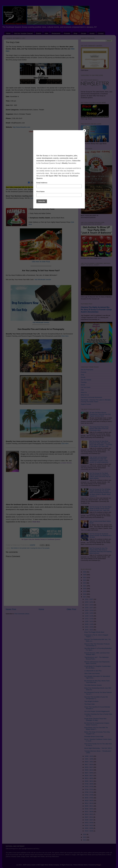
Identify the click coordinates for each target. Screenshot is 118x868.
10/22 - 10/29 (89, 627)
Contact (101, 33)
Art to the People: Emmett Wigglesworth (97, 711)
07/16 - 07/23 (89, 789)
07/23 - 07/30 (89, 787)
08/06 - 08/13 (89, 781)
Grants (92, 33)
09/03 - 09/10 (89, 770)
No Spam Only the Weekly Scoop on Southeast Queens (41, 539)
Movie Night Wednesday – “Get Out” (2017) (98, 748)
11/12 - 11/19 (89, 619)
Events (39, 33)
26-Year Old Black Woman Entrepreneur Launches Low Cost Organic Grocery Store (100, 414)
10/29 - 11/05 (89, 624)
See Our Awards (86, 380)
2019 (85, 591)
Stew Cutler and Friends (92, 673)
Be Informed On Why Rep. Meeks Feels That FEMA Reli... (97, 682)
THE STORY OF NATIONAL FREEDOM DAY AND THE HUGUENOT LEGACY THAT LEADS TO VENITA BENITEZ (99, 460)
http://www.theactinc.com (21, 127)
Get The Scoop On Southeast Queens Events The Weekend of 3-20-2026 (101, 536)
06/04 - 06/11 (89, 806)
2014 (85, 840)
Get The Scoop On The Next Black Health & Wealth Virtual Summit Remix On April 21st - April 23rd (100, 509)
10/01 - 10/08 (89, 759)
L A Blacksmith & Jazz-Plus (93, 671)
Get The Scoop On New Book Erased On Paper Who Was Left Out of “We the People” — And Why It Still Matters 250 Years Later (101, 444)
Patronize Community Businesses (92, 397)
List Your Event (86, 387)
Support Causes (86, 404)
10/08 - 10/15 (89, 756)
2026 (85, 572)
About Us (84, 392)
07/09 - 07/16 (89, 792)
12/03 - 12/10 (89, 610)
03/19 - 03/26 (89, 831)
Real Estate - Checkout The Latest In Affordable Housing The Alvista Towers (96, 401)
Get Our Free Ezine (87, 370)
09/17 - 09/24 (89, 764)
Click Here (65, 336)
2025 (85, 575)
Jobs (46, 33)
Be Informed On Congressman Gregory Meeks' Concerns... (97, 724)
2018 (85, 594)
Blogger (99, 865)
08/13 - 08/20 (89, 778)
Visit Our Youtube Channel (23, 33)
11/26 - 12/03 (89, 613)
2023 (85, 580)
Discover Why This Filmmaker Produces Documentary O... (97, 645)
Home (8, 33)
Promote (67, 33)
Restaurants (56, 33)
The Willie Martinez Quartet (93, 685)
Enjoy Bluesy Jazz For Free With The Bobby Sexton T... (96, 728)
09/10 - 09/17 (89, 767)
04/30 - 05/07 (89, 820)
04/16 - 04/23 (89, 825)
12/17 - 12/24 (89, 605)
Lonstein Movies (66, 463)
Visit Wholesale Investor (43, 280)
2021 (85, 586)
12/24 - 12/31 (89, 602)
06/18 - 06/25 (89, 800)
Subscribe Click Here (41, 192)
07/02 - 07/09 (89, 795)
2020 (85, 589)
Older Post (71, 609)
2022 (85, 583)
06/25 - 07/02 (89, 798)
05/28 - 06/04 (89, 809)
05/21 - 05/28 (89, 812)
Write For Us (85, 395)
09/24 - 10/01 (89, 762)
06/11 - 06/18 (89, 803)
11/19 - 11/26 (89, 616)
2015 (85, 837)
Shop (75, 33)
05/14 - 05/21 (89, 814)
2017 (85, 597)
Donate (83, 33)
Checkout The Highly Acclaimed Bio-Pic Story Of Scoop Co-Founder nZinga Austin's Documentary (96, 310)
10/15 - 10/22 (89, 630)
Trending (84, 382)
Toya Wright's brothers (91, 701)
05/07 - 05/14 (89, 817)
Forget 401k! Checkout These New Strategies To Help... (95, 719)
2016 (85, 834)
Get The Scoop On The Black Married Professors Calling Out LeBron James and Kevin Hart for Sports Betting (100, 476)
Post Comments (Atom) (22, 614)
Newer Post (11, 609)
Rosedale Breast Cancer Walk (94, 737)
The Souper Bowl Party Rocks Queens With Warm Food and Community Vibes (99, 429)
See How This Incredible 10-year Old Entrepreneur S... (96, 698)
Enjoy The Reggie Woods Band (94, 632)
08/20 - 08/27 (89, 776)
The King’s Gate (89, 704)
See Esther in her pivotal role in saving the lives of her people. (30, 548)
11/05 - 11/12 (89, 621)
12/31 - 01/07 (89, 599)
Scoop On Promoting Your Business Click (45, 198)
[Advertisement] (41, 158)
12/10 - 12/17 (89, 608)
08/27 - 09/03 (89, 773)
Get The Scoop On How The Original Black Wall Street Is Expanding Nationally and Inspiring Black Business (100, 551)
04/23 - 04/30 (89, 823)
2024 (85, 577)
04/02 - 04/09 (89, 828)
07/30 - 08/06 (89, 784)
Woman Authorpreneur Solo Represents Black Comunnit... (97, 663)
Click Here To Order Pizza (41, 262)
